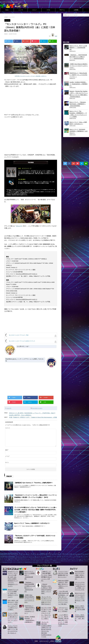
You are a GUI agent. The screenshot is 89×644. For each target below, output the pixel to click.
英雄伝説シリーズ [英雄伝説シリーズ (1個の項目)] (57, 561)
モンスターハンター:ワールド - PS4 (19, 335)
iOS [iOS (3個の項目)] (22, 559)
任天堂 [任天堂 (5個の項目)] (59, 557)
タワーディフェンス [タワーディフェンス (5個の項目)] (69, 557)
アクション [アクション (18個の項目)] (24, 554)
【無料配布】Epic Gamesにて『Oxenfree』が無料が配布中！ (34, 483)
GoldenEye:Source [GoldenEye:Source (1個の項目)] (28, 562)
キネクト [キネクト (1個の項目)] (15, 561)
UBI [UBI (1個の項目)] (18, 561)
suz (56, 36)
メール (7, 456)
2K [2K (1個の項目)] (9, 562)
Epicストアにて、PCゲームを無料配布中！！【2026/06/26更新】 (78, 48)
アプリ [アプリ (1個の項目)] (69, 561)
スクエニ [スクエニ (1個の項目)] (52, 562)
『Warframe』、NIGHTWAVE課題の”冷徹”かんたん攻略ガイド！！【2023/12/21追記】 (78, 57)
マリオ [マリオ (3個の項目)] (5, 559)
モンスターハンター (37, 408)
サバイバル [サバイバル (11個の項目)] (67, 554)
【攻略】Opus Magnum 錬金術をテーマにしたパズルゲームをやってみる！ (79, 66)
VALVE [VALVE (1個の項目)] (46, 562)
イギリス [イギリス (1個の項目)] (41, 561)
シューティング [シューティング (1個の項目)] (72, 559)
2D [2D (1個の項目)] (60, 562)
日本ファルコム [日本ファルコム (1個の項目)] (64, 561)
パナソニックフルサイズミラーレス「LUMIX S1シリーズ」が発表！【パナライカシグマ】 (80, 586)
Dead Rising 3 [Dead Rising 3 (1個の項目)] (5, 562)
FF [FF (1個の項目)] (6, 561)
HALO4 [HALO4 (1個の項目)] (8, 561)
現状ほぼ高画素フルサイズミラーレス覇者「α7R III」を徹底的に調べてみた (80, 575)
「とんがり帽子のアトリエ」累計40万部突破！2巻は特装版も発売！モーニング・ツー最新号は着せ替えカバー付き (63, 620)
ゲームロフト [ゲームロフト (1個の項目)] (41, 562)
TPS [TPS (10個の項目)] (2, 556)
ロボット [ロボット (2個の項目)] (51, 559)
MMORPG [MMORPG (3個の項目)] (11, 559)
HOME (36, 641)
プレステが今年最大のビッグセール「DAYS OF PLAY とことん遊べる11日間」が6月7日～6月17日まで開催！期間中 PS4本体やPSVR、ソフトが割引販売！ (36, 510)
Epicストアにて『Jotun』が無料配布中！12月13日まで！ (32, 523)
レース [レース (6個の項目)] (54, 557)
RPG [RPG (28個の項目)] (10, 554)
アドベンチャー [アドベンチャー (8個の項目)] (22, 556)
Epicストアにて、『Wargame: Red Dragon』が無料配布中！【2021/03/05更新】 (78, 104)
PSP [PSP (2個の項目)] (43, 559)
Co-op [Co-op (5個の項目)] (78, 557)
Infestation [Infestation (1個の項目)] (57, 562)
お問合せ (52, 641)
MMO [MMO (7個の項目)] (49, 557)
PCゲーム (62, 10)
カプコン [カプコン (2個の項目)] (39, 559)
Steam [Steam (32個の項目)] (4, 554)
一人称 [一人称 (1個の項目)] (45, 561)
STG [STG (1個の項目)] (82, 561)
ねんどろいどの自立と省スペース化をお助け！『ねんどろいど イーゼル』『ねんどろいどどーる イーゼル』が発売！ (46, 613)
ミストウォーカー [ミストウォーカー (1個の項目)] (75, 561)
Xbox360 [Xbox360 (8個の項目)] (11, 556)
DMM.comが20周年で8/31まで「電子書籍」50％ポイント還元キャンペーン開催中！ (63, 584)
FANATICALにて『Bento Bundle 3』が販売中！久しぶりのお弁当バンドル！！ (78, 75)
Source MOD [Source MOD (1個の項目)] (35, 562)
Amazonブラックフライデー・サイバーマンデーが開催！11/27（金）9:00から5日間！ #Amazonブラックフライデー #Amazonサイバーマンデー (13, 579)
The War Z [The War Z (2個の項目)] (64, 559)
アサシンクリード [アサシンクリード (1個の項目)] (79, 559)
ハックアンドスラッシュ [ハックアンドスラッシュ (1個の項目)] (24, 561)
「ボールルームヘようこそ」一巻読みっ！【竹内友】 (63, 609)
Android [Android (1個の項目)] (37, 561)
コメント (8, 428)
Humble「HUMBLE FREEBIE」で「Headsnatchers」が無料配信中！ (78, 84)
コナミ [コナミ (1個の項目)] (31, 561)
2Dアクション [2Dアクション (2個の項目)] (27, 559)
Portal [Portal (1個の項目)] (49, 562)
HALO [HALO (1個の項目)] (11, 561)
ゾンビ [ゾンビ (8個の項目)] (44, 556)
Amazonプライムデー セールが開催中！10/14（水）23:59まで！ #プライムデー (13, 593)
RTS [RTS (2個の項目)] (32, 559)
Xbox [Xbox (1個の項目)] (85, 559)
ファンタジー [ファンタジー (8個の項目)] (35, 556)
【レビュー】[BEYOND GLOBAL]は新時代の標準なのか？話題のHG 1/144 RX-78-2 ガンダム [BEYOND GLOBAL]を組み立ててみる (46, 629)
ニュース (21, 10)
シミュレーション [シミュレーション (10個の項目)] (81, 554)
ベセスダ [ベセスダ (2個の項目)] (46, 559)
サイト (7, 462)
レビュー (35, 10)
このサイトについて (44, 641)
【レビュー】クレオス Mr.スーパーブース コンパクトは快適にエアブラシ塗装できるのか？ (47, 600)
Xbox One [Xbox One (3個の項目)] (17, 559)
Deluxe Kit (19, 226)
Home (7, 10)
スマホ (48, 10)
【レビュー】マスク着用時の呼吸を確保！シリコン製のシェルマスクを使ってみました (13, 629)
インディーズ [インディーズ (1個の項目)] (15, 562)
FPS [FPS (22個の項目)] (16, 554)
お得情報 (76, 10)
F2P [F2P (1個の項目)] (80, 561)
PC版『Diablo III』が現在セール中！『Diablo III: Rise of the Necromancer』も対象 (33, 417)
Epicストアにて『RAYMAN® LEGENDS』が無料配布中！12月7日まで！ (79, 131)
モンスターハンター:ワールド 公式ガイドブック (22, 341)
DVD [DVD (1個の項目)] (11, 562)
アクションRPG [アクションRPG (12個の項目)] (38, 554)
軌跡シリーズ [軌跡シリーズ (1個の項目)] (50, 561)
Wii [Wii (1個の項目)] (68, 559)
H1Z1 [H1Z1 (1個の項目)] (34, 561)
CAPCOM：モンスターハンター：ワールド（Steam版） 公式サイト (31, 76)
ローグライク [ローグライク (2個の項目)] (57, 559)
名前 (7, 450)
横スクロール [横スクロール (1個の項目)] (21, 562)
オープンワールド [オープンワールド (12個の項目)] (54, 554)
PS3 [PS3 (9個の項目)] (6, 557)
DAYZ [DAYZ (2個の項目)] (35, 559)
